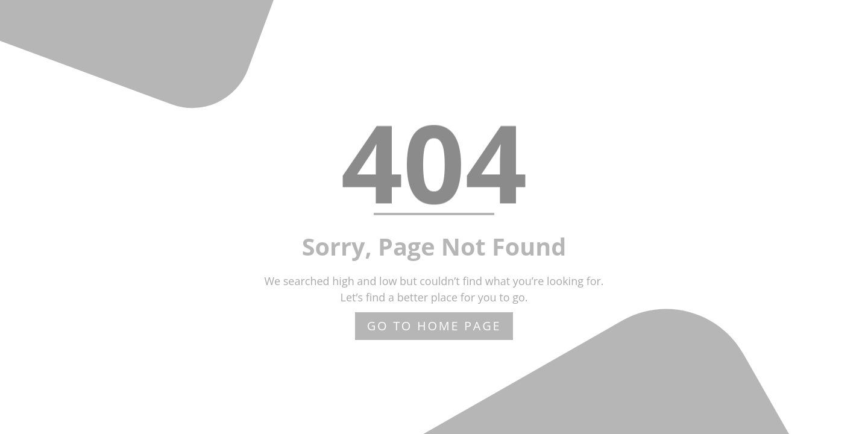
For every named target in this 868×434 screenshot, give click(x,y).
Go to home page (434, 326)
